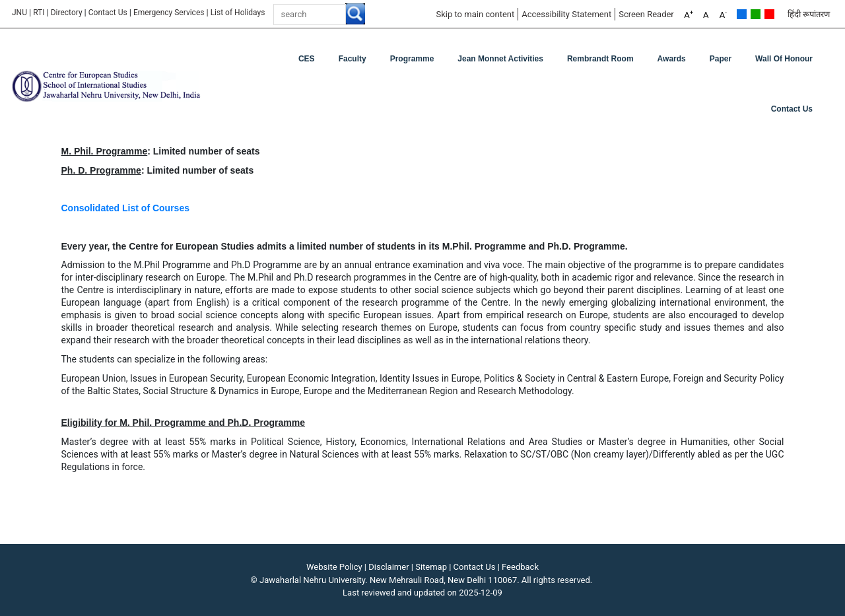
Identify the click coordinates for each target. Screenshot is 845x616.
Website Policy (334, 567)
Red (769, 14)
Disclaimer (389, 567)
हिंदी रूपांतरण (809, 14)
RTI (39, 13)
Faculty (353, 59)
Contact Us (108, 13)
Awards (672, 59)
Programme (412, 59)
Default (742, 14)
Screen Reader (646, 14)
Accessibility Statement (566, 14)
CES (307, 59)
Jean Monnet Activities (500, 59)
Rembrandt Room (600, 59)
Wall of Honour (784, 59)
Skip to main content (475, 14)
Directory (67, 13)
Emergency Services (169, 13)
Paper (721, 59)
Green (756, 14)
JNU (19, 13)
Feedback (520, 567)
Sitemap (431, 567)
